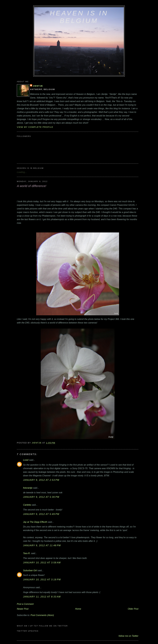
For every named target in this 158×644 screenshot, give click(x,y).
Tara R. (27, 553)
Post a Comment (25, 604)
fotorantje (28, 488)
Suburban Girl (30, 570)
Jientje (38, 86)
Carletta (27, 505)
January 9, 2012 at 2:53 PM (41, 480)
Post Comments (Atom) (42, 615)
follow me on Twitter (129, 636)
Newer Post (23, 609)
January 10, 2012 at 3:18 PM (42, 580)
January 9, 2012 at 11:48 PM (42, 545)
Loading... (22, 172)
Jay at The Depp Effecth (35, 522)
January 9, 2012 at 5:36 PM (41, 497)
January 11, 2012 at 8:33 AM (42, 597)
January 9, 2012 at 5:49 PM (41, 514)
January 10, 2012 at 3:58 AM (42, 563)
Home (78, 609)
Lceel (26, 460)
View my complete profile (35, 127)
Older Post (133, 609)
